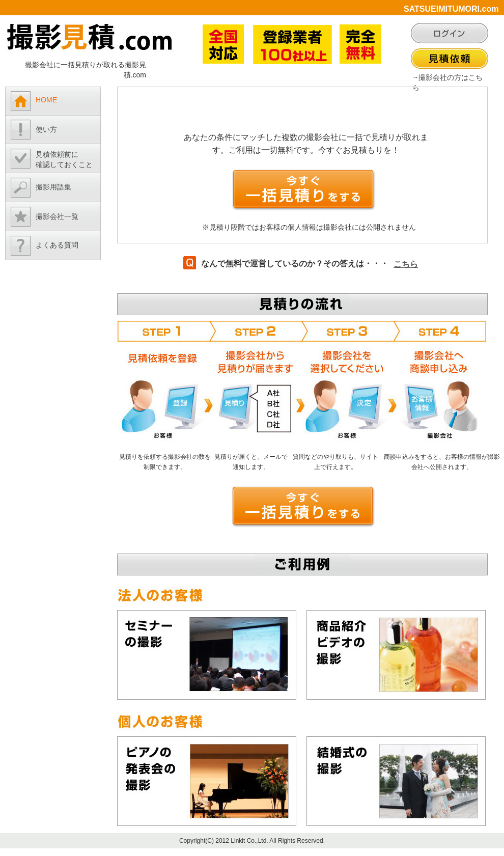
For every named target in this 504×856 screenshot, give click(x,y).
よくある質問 (57, 245)
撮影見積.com (90, 37)
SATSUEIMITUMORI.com (442, 9)
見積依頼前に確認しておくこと (64, 159)
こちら (406, 264)
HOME (46, 100)
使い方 (46, 129)
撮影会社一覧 (57, 216)
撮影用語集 (53, 187)
